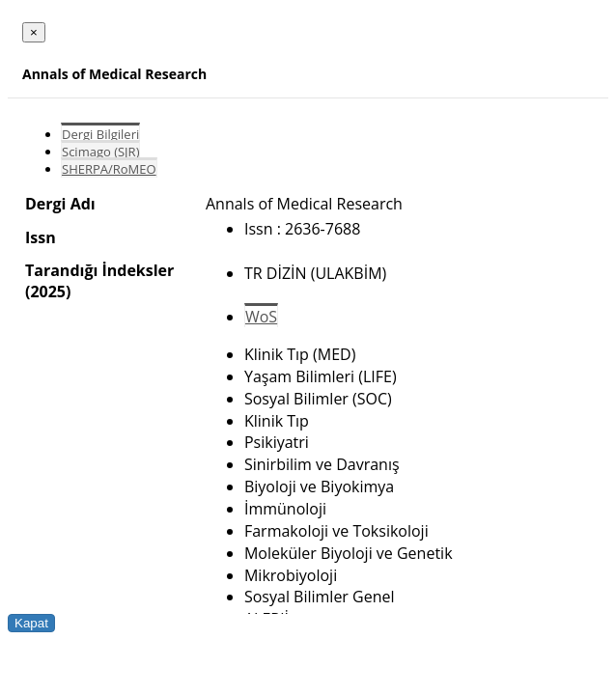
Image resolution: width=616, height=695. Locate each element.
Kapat (31, 623)
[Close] (34, 32)
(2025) (48, 292)
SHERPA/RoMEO (109, 169)
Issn (41, 237)
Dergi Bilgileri (100, 134)
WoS (261, 317)
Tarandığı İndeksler (99, 270)
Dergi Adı (60, 204)
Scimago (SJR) (100, 152)
